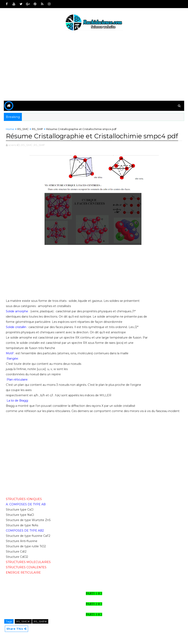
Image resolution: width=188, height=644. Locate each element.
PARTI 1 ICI (94, 593)
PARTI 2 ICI (94, 604)
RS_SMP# (40, 621)
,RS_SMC (27, 145)
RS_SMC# (23, 621)
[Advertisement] (94, 66)
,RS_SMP (39, 145)
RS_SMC (23, 129)
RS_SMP (37, 129)
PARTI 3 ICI (94, 614)
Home (10, 129)
